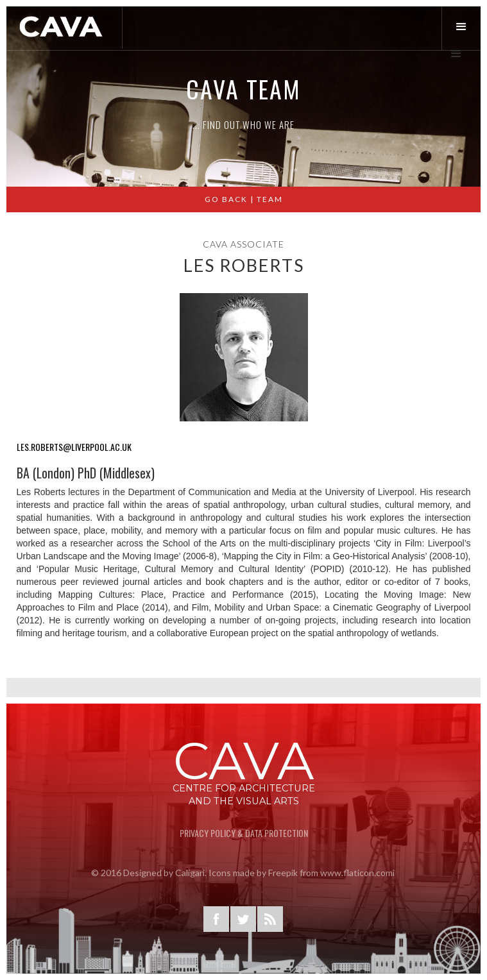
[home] (61, 27)
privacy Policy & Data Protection (244, 833)
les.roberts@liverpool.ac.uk (74, 447)
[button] (464, 27)
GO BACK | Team (244, 201)
